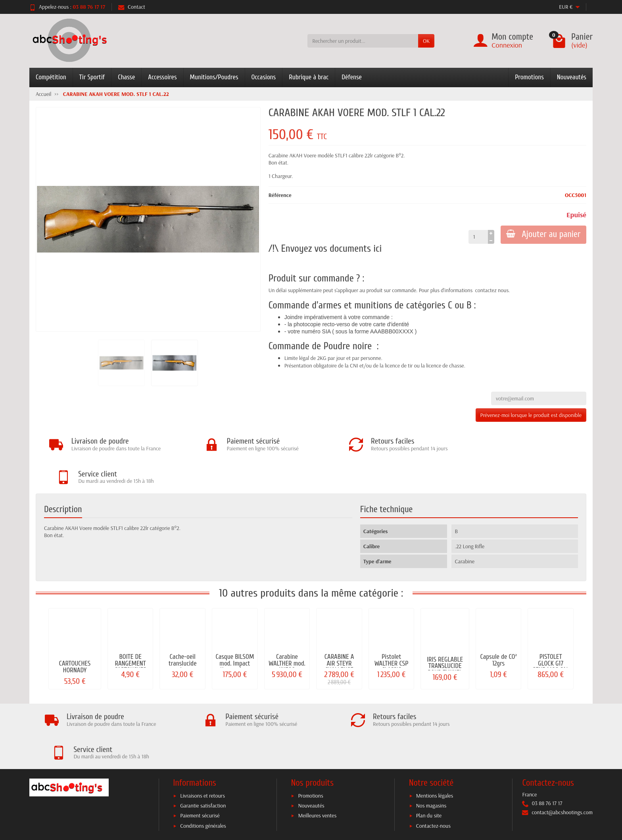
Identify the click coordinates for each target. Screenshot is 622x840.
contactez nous (492, 290)
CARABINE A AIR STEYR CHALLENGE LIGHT (339, 634)
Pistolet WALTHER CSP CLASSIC (392, 631)
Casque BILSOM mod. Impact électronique (235, 631)
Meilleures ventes (317, 751)
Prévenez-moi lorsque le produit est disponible (531, 415)
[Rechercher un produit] (363, 41)
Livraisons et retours (203, 731)
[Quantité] (477, 237)
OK (426, 41)
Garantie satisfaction (203, 741)
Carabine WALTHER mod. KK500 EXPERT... (287, 634)
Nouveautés (572, 77)
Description (63, 477)
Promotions (529, 77)
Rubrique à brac (309, 77)
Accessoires (162, 77)
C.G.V (367, 807)
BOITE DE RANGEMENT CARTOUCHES (131, 631)
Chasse (126, 77)
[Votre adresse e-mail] (295, 792)
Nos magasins (431, 741)
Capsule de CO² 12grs (498, 628)
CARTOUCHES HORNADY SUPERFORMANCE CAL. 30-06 (75, 641)
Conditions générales (203, 761)
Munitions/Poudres (214, 77)
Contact (132, 7)
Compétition (51, 77)
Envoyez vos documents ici (331, 249)
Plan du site (429, 751)
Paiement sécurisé (200, 751)
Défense (352, 77)
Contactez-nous (433, 761)
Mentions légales (435, 731)
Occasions (264, 77)
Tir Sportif (92, 77)
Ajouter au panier (543, 234)
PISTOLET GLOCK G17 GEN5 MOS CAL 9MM (551, 634)
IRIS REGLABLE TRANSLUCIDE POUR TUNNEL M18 (445, 637)
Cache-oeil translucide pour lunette (183, 631)
